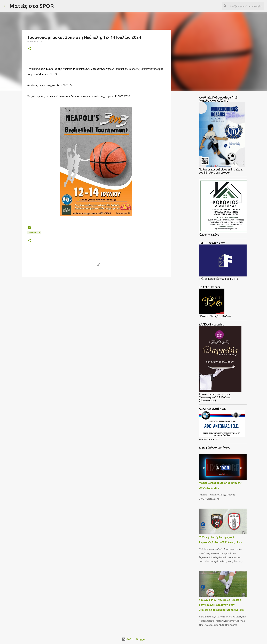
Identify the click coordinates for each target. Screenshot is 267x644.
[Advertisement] (49, 306)
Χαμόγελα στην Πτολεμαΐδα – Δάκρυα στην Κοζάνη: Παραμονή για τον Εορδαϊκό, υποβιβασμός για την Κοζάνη (221, 605)
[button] (29, 49)
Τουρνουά (34, 233)
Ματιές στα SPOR (32, 6)
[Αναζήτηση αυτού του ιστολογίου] (246, 6)
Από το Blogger (134, 639)
